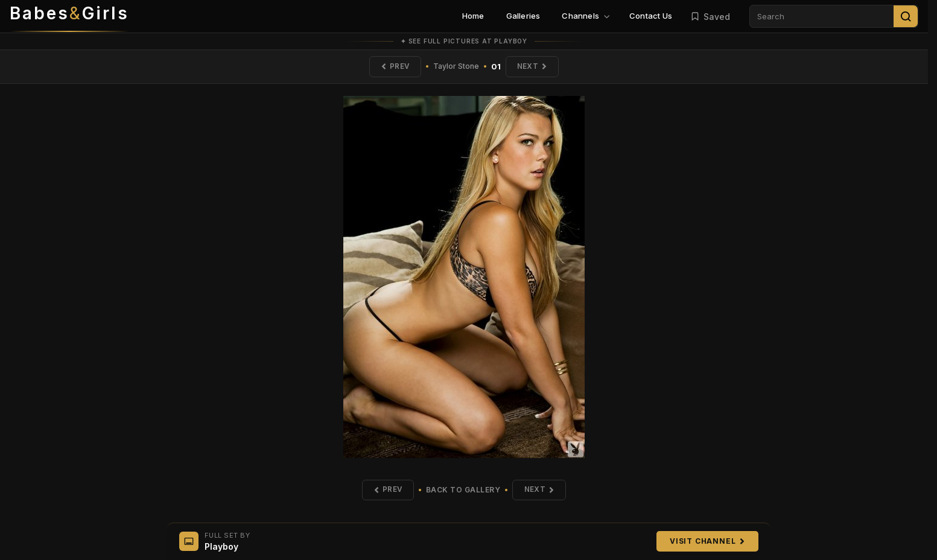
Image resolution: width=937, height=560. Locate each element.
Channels (586, 16)
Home (473, 16)
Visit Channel (707, 541)
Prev (394, 67)
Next (533, 67)
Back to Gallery (463, 491)
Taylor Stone (456, 67)
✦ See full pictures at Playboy (464, 41)
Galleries (523, 16)
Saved (710, 17)
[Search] (906, 16)
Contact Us (651, 16)
